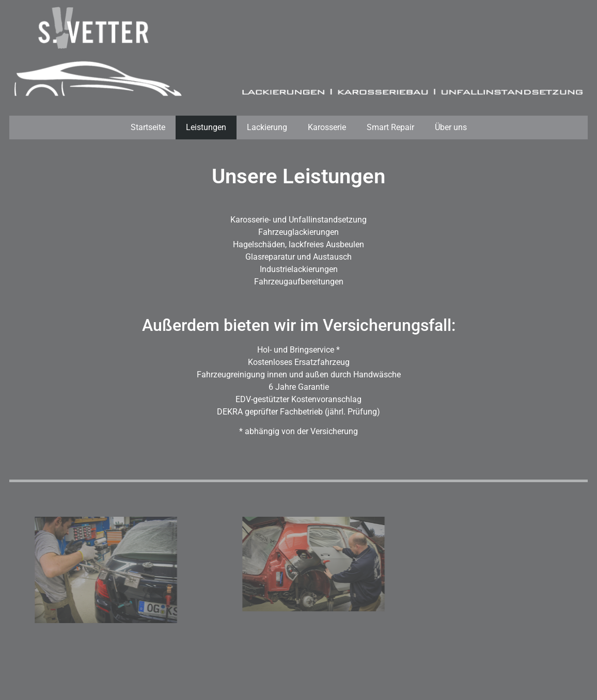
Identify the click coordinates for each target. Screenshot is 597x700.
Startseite (148, 127)
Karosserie (327, 127)
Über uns (451, 127)
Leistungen (206, 127)
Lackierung (267, 127)
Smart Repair (390, 127)
